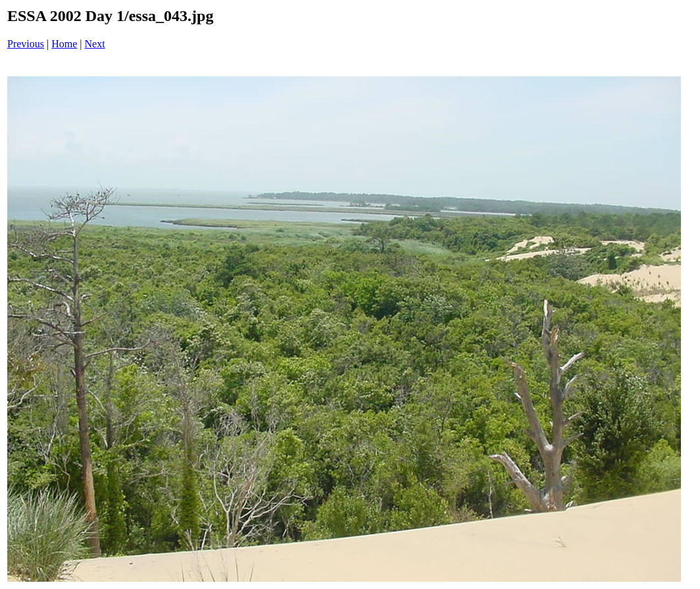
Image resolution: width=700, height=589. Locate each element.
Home (64, 44)
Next (95, 44)
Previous (26, 44)
